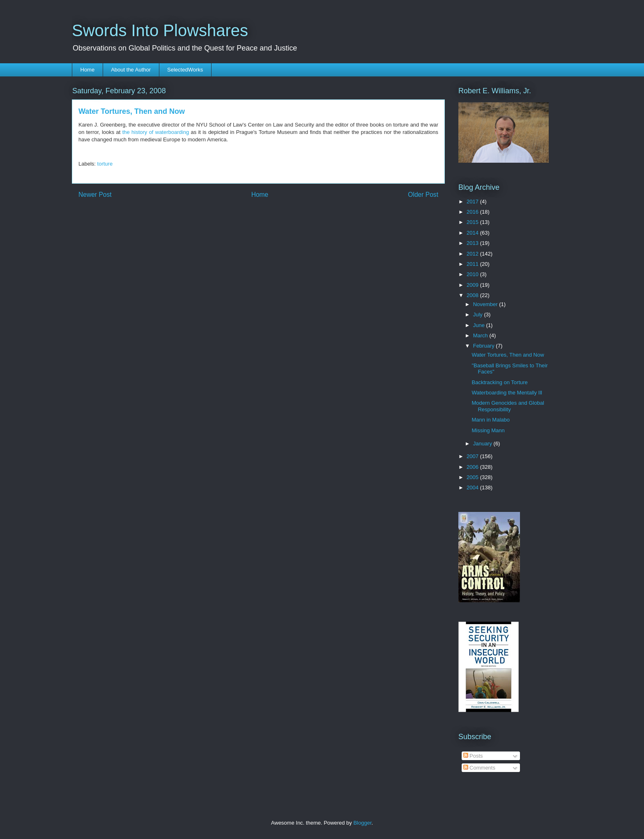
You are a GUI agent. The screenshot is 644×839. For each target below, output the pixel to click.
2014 (473, 233)
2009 (473, 285)
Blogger (362, 823)
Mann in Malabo (491, 420)
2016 (473, 212)
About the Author (131, 70)
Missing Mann (488, 430)
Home (88, 70)
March (481, 335)
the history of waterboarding (156, 132)
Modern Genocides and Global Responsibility (508, 406)
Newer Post (95, 195)
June (480, 325)
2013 (473, 243)
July (479, 315)
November (486, 304)
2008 (473, 295)
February (485, 346)
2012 (473, 254)
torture (105, 164)
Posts (473, 756)
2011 (473, 264)
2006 (473, 467)
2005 (473, 477)
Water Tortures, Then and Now (508, 355)
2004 (473, 487)
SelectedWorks (185, 70)
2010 (473, 274)
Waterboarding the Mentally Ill (507, 393)
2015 (473, 222)
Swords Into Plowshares (160, 30)
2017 (473, 202)
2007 (473, 456)
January (483, 444)
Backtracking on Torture (499, 382)
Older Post (423, 195)
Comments (479, 768)
